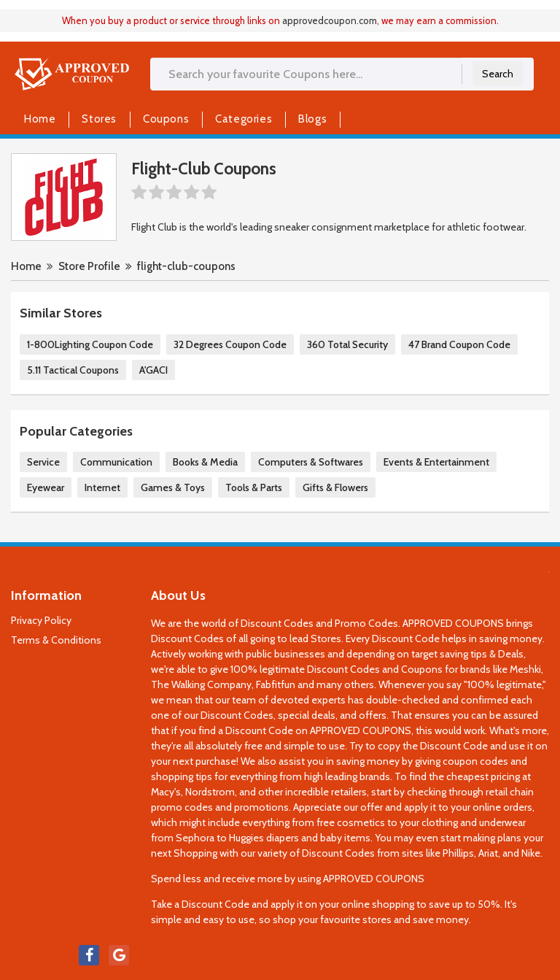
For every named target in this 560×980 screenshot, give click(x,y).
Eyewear (46, 487)
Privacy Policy (41, 620)
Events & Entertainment (436, 462)
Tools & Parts (254, 487)
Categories (244, 119)
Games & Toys (173, 487)
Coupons (166, 119)
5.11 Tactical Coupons (73, 370)
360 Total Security (347, 344)
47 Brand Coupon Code (459, 344)
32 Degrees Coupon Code (230, 344)
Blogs (312, 119)
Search (498, 74)
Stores (99, 119)
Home (40, 119)
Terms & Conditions (56, 640)
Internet (102, 487)
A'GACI (153, 370)
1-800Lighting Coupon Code (90, 344)
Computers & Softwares (311, 462)
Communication (116, 462)
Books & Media (205, 462)
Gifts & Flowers (335, 487)
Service (43, 462)
